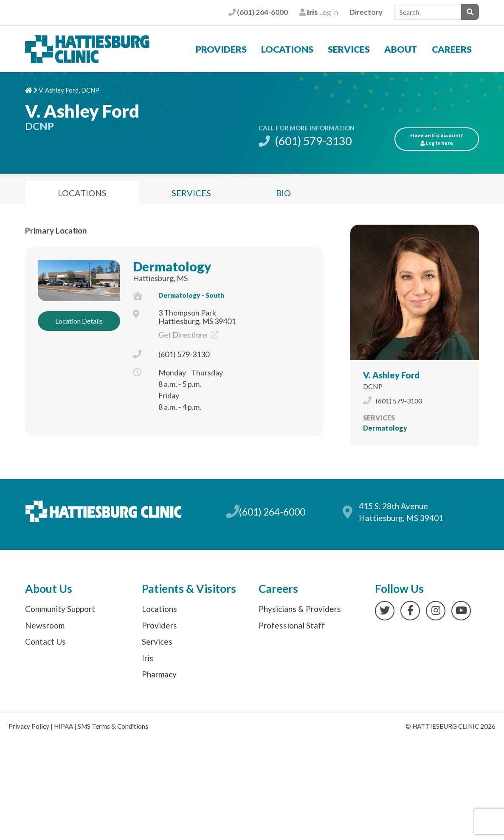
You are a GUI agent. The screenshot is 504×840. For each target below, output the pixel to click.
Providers (221, 49)
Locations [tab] (82, 193)
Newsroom (45, 625)
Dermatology (172, 266)
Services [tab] (191, 193)
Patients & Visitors (189, 589)
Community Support (60, 609)
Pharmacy (159, 674)
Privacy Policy (29, 726)
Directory (366, 12)
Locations (287, 49)
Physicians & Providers (300, 609)
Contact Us (45, 641)
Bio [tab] (283, 193)
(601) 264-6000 (258, 12)
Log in (319, 12)
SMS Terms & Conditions (113, 726)
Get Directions (188, 335)
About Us (49, 589)
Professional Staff (292, 625)
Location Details (79, 321)
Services (349, 49)
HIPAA (63, 726)
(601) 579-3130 (305, 141)
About (401, 49)
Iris (148, 658)
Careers (452, 49)
